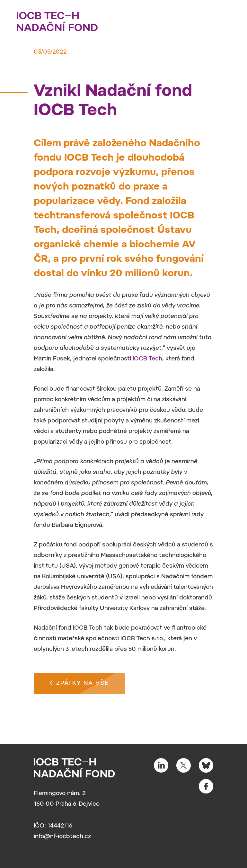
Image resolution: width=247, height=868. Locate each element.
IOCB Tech (147, 359)
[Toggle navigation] (226, 20)
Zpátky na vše (79, 683)
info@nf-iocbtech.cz (62, 837)
